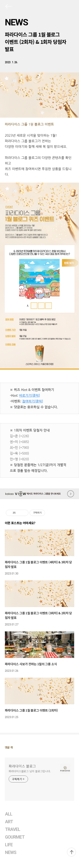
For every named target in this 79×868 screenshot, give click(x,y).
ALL (9, 814)
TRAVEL (13, 829)
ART (9, 822)
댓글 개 (9, 747)
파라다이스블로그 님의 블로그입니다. (30, 771)
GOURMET (15, 837)
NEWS (16, 22)
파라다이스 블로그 (22, 766)
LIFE (9, 845)
